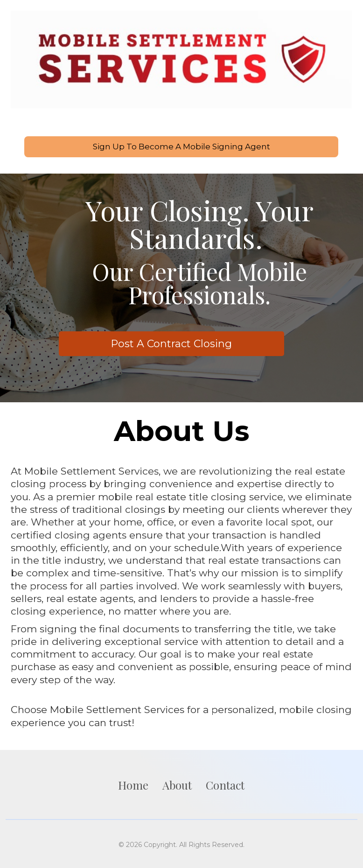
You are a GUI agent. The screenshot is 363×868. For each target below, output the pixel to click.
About (177, 784)
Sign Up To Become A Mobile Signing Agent (181, 147)
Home (133, 784)
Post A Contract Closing (171, 344)
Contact (225, 784)
